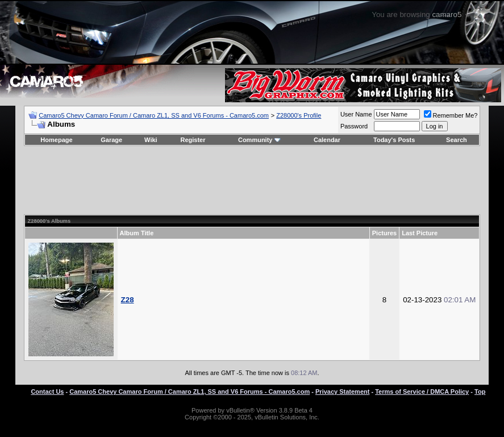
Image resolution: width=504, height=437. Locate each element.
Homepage (56, 140)
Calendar (327, 140)
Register (193, 140)
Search (457, 140)
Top (480, 392)
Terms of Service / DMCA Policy (422, 392)
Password (354, 126)
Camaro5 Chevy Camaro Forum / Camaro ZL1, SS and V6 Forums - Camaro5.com (154, 115)
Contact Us (47, 392)
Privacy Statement (342, 392)
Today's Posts (394, 140)
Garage (111, 140)
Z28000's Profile (299, 115)
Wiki (151, 140)
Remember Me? (451, 115)
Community (259, 140)
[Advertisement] (252, 180)
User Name (356, 114)
